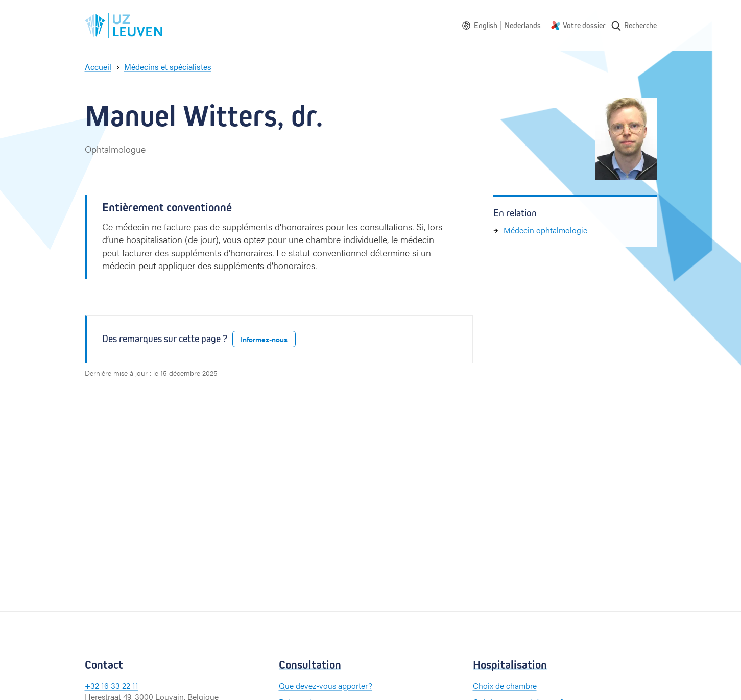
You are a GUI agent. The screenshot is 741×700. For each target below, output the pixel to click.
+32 (93, 685)
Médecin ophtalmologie (545, 230)
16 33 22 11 (120, 685)
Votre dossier (584, 25)
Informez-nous (264, 339)
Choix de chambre (505, 685)
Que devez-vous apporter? (326, 685)
